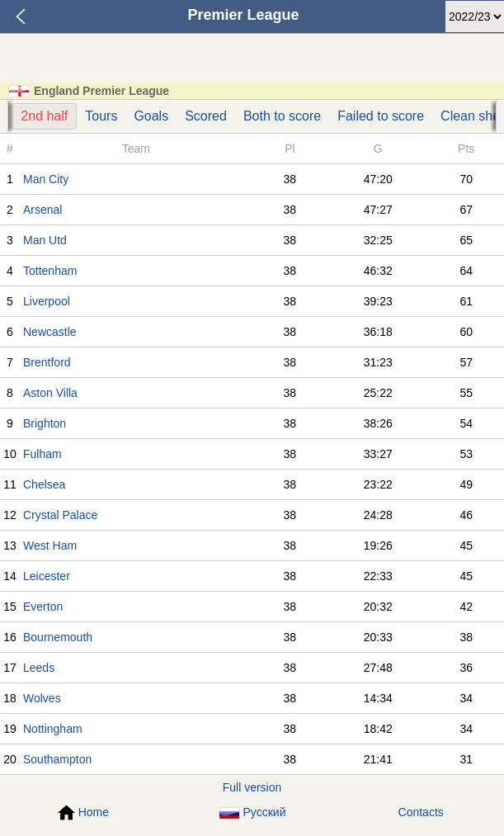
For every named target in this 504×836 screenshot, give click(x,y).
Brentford (47, 362)
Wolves (42, 698)
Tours (101, 116)
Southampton (57, 759)
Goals (151, 116)
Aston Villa (50, 393)
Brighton (45, 423)
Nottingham (53, 729)
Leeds (39, 668)
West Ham (50, 546)
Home (83, 813)
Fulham (42, 454)
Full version (252, 787)
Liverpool (47, 301)
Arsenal (42, 210)
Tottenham (50, 271)
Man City (46, 179)
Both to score (282, 116)
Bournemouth (58, 637)
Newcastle (50, 332)
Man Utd (45, 240)
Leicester (47, 576)
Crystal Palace (60, 515)
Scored (206, 116)
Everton (43, 607)
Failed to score (381, 116)
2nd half (44, 116)
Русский (252, 812)
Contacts (421, 812)
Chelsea (44, 484)
